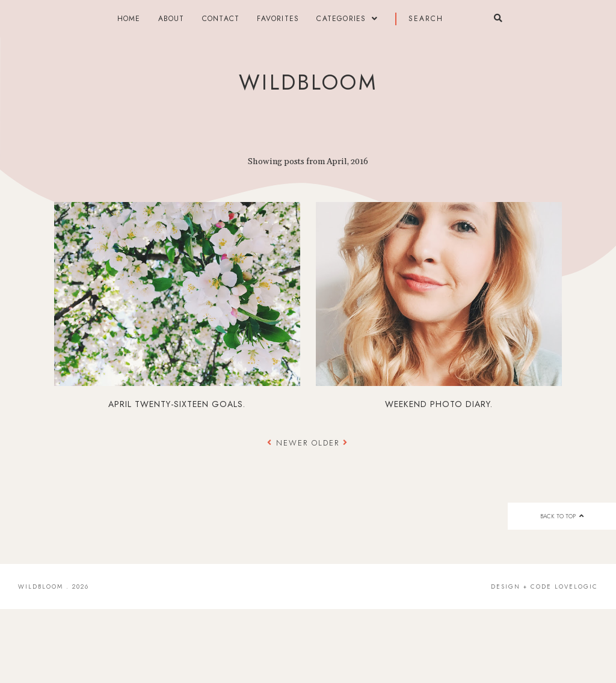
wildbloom (308, 82)
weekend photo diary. (439, 404)
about (171, 19)
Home (129, 19)
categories (341, 19)
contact (221, 19)
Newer (289, 443)
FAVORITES (278, 19)
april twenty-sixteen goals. (177, 404)
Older (330, 443)
